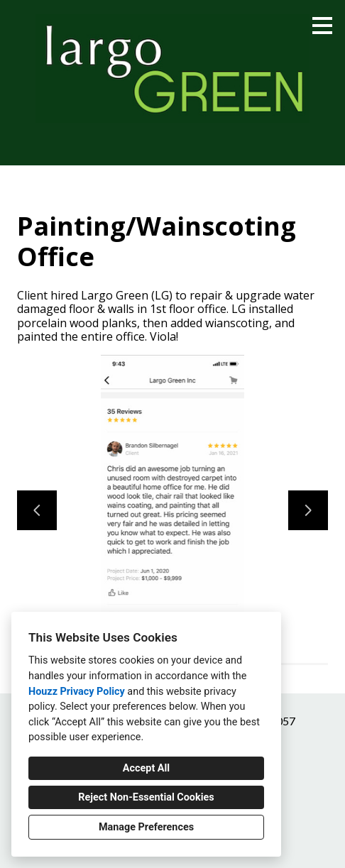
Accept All (146, 768)
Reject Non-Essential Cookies (146, 797)
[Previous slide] (37, 510)
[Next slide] (308, 510)
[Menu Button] (322, 26)
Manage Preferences (146, 827)
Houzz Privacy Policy (77, 692)
